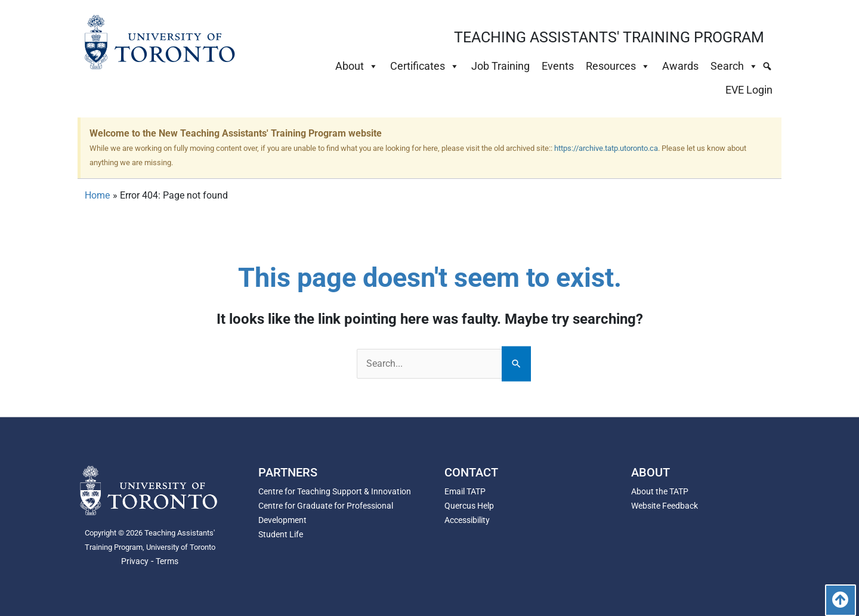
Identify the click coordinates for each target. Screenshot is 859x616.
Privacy (135, 561)
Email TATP (465, 491)
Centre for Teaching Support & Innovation (335, 491)
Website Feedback (665, 506)
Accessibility (467, 520)
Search (734, 66)
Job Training (500, 66)
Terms (167, 561)
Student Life (281, 534)
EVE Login (749, 90)
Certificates (425, 66)
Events (558, 66)
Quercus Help (469, 506)
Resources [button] (618, 66)
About (357, 66)
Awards (680, 66)
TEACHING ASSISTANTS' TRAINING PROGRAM (609, 37)
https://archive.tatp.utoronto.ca (606, 148)
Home (97, 195)
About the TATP (660, 491)
